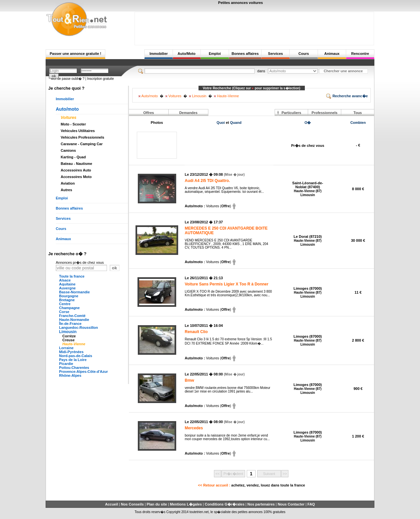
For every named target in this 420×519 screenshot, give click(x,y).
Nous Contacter (291, 504)
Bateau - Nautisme (76, 164)
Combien (358, 123)
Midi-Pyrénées (71, 352)
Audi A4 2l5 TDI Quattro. (207, 181)
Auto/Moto (186, 54)
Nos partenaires (261, 504)
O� (308, 123)
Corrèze (69, 336)
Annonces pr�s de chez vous (80, 262)
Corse (64, 312)
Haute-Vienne (74, 344)
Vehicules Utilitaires (78, 131)
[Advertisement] (254, 27)
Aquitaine (67, 284)
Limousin (68, 332)
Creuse (68, 340)
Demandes (188, 113)
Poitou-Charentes (74, 368)
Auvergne (67, 288)
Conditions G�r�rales (225, 504)
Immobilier (159, 54)
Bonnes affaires (245, 54)
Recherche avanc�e (347, 96)
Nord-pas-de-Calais (76, 356)
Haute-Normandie (74, 320)
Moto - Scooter (73, 124)
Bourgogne (69, 296)
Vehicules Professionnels (83, 137)
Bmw (189, 380)
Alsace (65, 280)
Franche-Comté (72, 316)
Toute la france (72, 276)
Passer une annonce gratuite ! (75, 54)
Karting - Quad (73, 157)
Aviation (68, 183)
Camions (68, 150)
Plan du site (157, 504)
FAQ (311, 504)
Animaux (332, 54)
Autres (66, 190)
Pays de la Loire (73, 360)
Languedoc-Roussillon (79, 327)
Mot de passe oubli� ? (68, 79)
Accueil (111, 504)
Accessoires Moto (76, 177)
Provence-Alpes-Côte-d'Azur (84, 372)
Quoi (221, 123)
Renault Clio (196, 332)
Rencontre (360, 54)
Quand (236, 123)
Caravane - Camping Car (82, 144)
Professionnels (325, 113)
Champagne (69, 308)
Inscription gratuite (100, 79)
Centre (65, 304)
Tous (357, 113)
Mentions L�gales (186, 504)
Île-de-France (70, 324)
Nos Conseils (132, 504)
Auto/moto (67, 109)
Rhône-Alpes (70, 375)
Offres (149, 113)
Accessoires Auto (76, 170)
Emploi (215, 54)
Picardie (66, 364)
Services (275, 54)
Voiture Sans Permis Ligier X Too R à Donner (227, 284)
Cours (304, 54)
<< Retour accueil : (251, 485)
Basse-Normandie (74, 292)
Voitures (69, 118)
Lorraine (66, 348)
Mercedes (194, 428)
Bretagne (67, 300)
